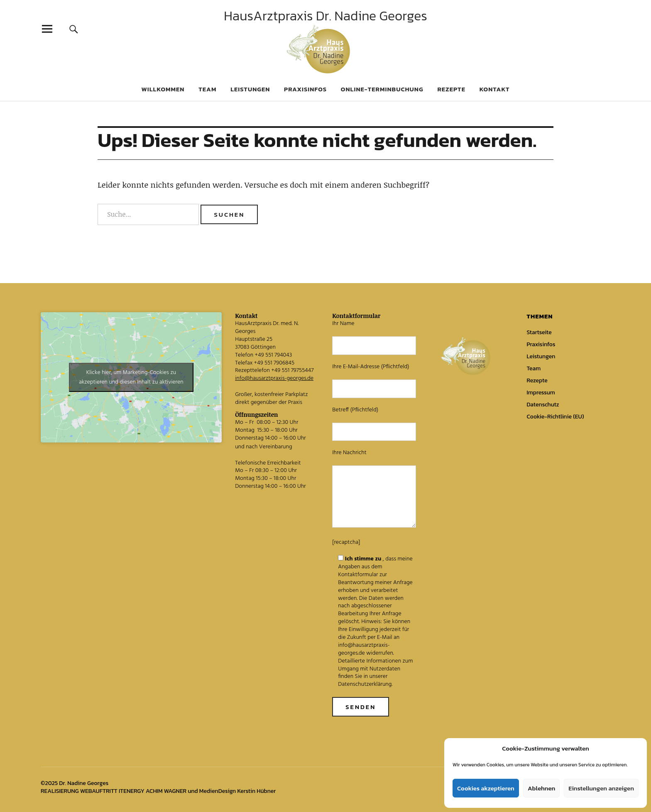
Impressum (541, 393)
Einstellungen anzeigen (601, 788)
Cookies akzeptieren (486, 788)
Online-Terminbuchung (382, 89)
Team (207, 89)
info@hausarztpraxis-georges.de (274, 378)
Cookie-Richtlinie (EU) (555, 417)
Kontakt (495, 89)
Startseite (539, 332)
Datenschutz (543, 405)
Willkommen (163, 89)
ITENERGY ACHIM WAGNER (153, 791)
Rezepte (451, 89)
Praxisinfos (305, 89)
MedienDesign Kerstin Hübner (237, 791)
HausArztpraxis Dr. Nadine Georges (325, 16)
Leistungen (250, 89)
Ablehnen (541, 788)
